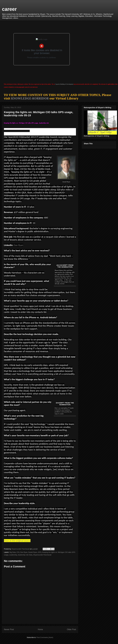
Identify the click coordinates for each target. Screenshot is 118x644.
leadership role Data (25, 555)
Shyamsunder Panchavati (42, 555)
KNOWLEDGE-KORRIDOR (30, 98)
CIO (18, 552)
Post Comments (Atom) (45, 637)
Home (40, 629)
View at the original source (17, 541)
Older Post (71, 629)
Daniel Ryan (33, 552)
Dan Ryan (18, 245)
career (9, 9)
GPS (40, 552)
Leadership (13, 555)
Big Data (13, 552)
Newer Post (9, 629)
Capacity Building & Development (64, 84)
